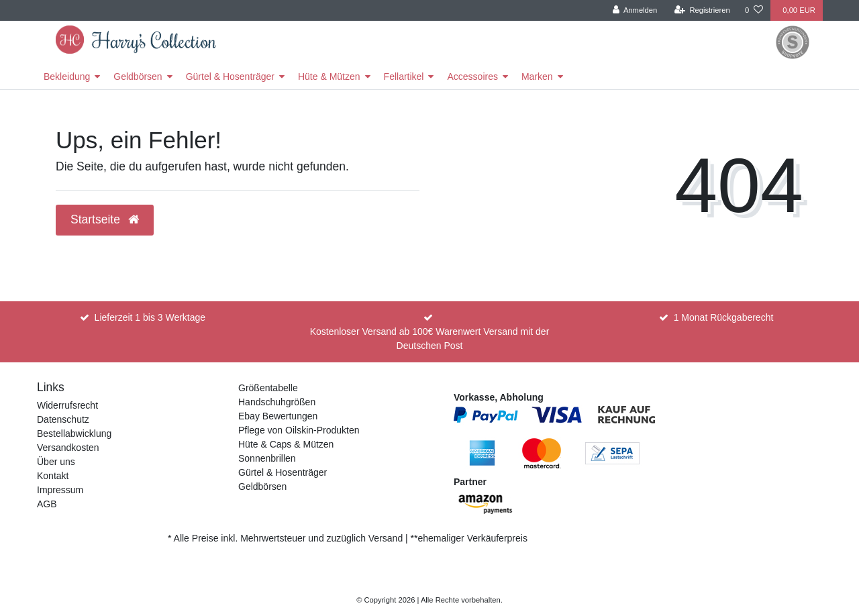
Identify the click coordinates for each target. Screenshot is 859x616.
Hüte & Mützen (329, 76)
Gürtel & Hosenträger (230, 76)
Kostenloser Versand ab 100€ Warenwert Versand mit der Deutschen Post (430, 339)
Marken (537, 76)
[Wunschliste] (754, 10)
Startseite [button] (105, 219)
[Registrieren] (702, 10)
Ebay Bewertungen (278, 416)
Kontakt (53, 476)
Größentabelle (268, 388)
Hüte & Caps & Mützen (286, 444)
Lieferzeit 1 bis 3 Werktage (150, 317)
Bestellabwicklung (74, 433)
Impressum (60, 490)
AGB (47, 504)
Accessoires (472, 76)
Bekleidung (67, 76)
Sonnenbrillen (267, 458)
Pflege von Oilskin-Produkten (299, 430)
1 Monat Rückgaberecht (724, 317)
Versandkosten (68, 448)
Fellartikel (404, 76)
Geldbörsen (138, 76)
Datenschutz (63, 419)
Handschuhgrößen (277, 402)
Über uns (56, 462)
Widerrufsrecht (67, 405)
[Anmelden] (635, 10)
